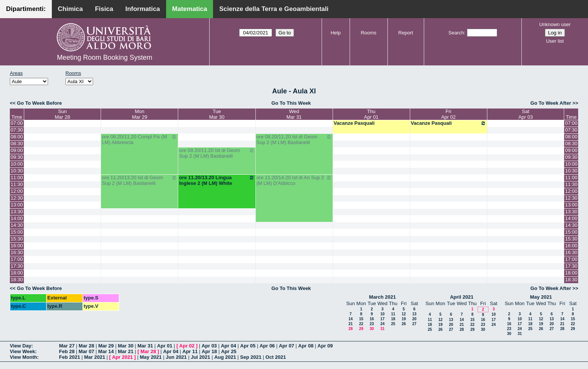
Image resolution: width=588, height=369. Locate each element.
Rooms (368, 33)
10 (382, 314)
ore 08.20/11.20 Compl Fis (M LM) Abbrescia (139, 140)
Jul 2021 (200, 357)
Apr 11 (190, 351)
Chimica (70, 9)
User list (555, 41)
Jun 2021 (176, 357)
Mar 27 (67, 346)
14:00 (17, 218)
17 (382, 319)
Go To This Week (291, 103)
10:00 (17, 164)
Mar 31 (145, 346)
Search (456, 33)
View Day (21, 346)
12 (404, 314)
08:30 (17, 143)
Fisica (104, 9)
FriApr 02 (448, 114)
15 (361, 319)
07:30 (17, 130)
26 (404, 324)
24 (382, 324)
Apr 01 (165, 346)
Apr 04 (229, 346)
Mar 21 (125, 351)
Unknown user (555, 24)
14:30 (17, 225)
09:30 (17, 157)
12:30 (17, 198)
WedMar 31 (294, 114)
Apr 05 (248, 346)
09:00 (17, 150)
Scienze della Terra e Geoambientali (274, 9)
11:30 (17, 184)
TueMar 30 (217, 114)
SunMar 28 (62, 114)
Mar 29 (106, 346)
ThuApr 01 (371, 114)
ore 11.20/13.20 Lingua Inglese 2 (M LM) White (217, 180)
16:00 (17, 246)
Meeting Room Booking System (104, 57)
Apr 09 (325, 346)
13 (414, 314)
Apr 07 (286, 346)
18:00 (17, 273)
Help (336, 33)
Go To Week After (551, 103)
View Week (23, 351)
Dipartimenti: (26, 9)
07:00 (17, 123)
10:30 (17, 171)
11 (393, 314)
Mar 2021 (95, 357)
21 (351, 324)
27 (414, 324)
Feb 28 (67, 351)
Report (406, 33)
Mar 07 (86, 351)
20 (414, 319)
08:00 (17, 137)
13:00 (17, 205)
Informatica (143, 9)
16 (372, 319)
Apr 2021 (122, 357)
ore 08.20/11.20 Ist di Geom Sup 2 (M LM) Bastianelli (294, 140)
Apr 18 (209, 351)
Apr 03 (209, 346)
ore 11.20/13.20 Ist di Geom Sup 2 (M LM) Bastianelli (139, 180)
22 (361, 324)
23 (372, 324)
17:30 (17, 266)
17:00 (17, 259)
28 (351, 329)
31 (382, 329)
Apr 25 (229, 351)
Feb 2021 (70, 357)
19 (404, 319)
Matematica (190, 9)
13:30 (17, 212)
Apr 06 (267, 346)
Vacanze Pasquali (354, 123)
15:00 (17, 232)
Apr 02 (187, 346)
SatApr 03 (526, 114)
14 (351, 319)
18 (393, 319)
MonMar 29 (140, 114)
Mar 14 (106, 351)
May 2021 (541, 297)
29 (361, 329)
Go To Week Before (40, 103)
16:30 (17, 252)
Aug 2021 (225, 357)
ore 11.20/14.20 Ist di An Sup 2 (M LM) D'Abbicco (294, 180)
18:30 (17, 280)
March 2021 (382, 297)
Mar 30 (125, 346)
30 (372, 329)
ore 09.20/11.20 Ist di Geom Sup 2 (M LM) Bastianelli (217, 153)
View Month (23, 357)
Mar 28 (86, 346)
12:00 (17, 191)
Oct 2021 (276, 357)
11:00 (17, 178)
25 (393, 324)
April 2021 (462, 297)
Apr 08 (306, 346)
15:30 (17, 239)
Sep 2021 (251, 357)
